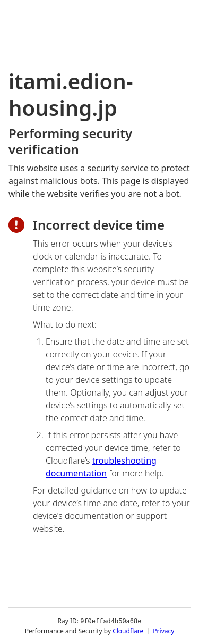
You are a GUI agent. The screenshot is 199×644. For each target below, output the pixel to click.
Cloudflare (128, 630)
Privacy (163, 630)
